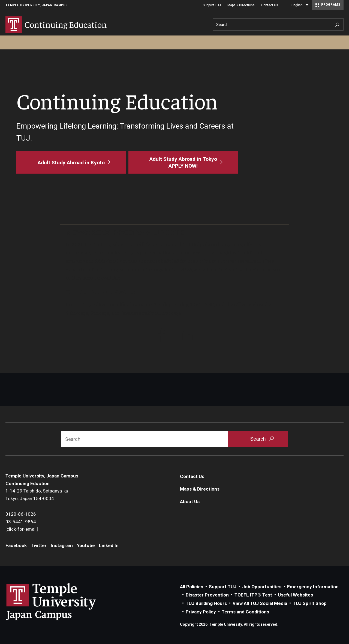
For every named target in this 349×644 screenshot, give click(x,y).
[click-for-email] (22, 529)
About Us (190, 501)
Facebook (16, 545)
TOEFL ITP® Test (253, 595)
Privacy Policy (201, 612)
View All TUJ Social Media (260, 603)
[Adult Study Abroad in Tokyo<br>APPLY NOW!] (183, 162)
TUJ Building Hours (206, 603)
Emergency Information (313, 587)
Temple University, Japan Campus (37, 5)
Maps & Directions (241, 5)
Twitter (39, 545)
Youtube (86, 545)
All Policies (192, 587)
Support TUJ (212, 5)
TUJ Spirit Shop (310, 603)
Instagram (62, 545)
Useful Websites (295, 595)
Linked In (109, 545)
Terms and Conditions (245, 612)
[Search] (278, 24)
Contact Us (270, 5)
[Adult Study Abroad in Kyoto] (71, 162)
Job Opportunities (262, 587)
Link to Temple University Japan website (60, 602)
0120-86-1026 (21, 514)
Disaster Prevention (207, 595)
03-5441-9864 (21, 522)
